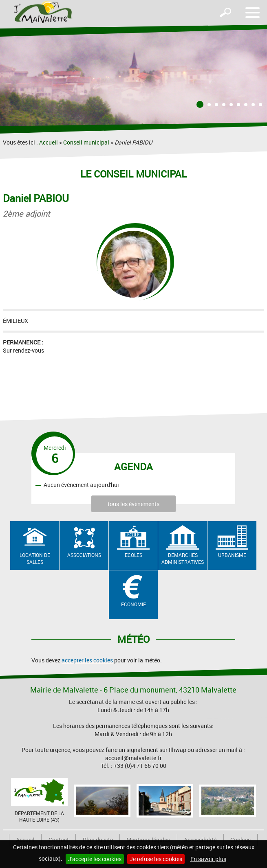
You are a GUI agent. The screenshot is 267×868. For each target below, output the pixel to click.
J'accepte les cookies (95, 859)
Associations (84, 555)
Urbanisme (232, 555)
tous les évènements (133, 504)
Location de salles (35, 558)
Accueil (49, 142)
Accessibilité (200, 840)
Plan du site (98, 840)
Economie (133, 604)
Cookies (241, 840)
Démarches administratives (183, 558)
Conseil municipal (86, 142)
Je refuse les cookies (156, 859)
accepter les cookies (87, 660)
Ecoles (133, 555)
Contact (59, 840)
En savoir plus (208, 859)
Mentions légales (148, 840)
